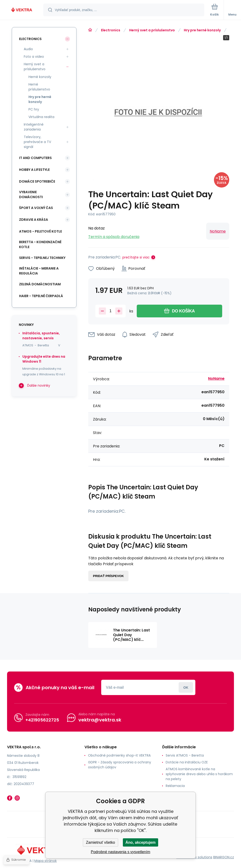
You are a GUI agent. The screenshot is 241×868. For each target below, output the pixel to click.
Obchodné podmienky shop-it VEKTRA (119, 755)
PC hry (34, 109)
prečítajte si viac (136, 257)
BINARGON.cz (224, 857)
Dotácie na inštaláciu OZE (187, 762)
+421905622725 (42, 720)
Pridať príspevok (108, 576)
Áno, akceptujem (141, 842)
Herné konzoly (40, 77)
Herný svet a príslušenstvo (152, 30)
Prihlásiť (186, 687)
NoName (218, 231)
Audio (28, 49)
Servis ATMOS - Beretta (185, 755)
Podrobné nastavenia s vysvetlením (121, 852)
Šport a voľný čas (36, 208)
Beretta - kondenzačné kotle (40, 244)
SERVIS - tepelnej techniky (42, 258)
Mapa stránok (46, 861)
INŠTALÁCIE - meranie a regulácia (39, 271)
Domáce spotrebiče (37, 181)
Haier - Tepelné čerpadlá (41, 296)
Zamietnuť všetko (100, 842)
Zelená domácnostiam (40, 284)
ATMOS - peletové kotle (40, 231)
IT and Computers (35, 158)
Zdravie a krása (34, 220)
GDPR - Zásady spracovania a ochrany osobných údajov (120, 765)
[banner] (22, 10)
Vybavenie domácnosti (31, 194)
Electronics (111, 30)
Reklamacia (175, 786)
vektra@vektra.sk (100, 720)
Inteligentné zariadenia (34, 127)
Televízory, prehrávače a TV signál (37, 142)
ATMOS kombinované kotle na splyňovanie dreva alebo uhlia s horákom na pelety (199, 774)
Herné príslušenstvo (39, 87)
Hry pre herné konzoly (202, 30)
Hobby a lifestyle (34, 170)
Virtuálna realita (41, 117)
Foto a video (34, 57)
